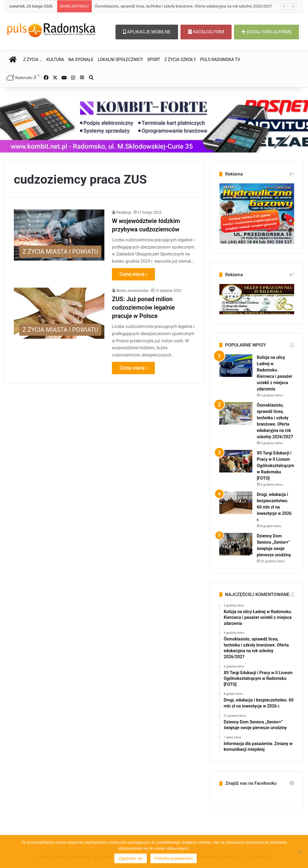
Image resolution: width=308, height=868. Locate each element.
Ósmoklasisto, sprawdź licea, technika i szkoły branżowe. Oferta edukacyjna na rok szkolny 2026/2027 (183, 6)
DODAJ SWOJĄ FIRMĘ (266, 32)
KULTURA (55, 60)
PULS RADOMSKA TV (220, 60)
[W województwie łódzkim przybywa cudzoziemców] (59, 235)
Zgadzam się (131, 858)
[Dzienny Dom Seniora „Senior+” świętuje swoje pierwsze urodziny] (236, 544)
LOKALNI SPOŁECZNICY (120, 60)
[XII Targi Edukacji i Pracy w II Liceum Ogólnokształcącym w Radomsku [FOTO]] (236, 461)
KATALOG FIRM (206, 32)
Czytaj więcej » (133, 274)
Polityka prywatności (174, 858)
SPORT (154, 60)
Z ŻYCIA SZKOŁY (180, 60)
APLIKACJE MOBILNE (147, 32)
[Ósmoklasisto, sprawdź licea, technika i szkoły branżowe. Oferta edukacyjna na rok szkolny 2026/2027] (236, 413)
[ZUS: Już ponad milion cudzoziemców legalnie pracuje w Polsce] (59, 313)
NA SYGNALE (81, 60)
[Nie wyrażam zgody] (300, 851)
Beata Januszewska (132, 291)
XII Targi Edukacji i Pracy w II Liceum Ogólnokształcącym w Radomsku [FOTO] (276, 466)
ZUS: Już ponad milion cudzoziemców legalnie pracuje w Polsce (143, 307)
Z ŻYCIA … (33, 60)
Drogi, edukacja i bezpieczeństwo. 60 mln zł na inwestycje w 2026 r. (274, 507)
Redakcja (124, 212)
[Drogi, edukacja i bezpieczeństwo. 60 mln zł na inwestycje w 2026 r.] (236, 503)
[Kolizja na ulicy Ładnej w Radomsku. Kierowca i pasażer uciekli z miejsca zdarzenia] (236, 366)
